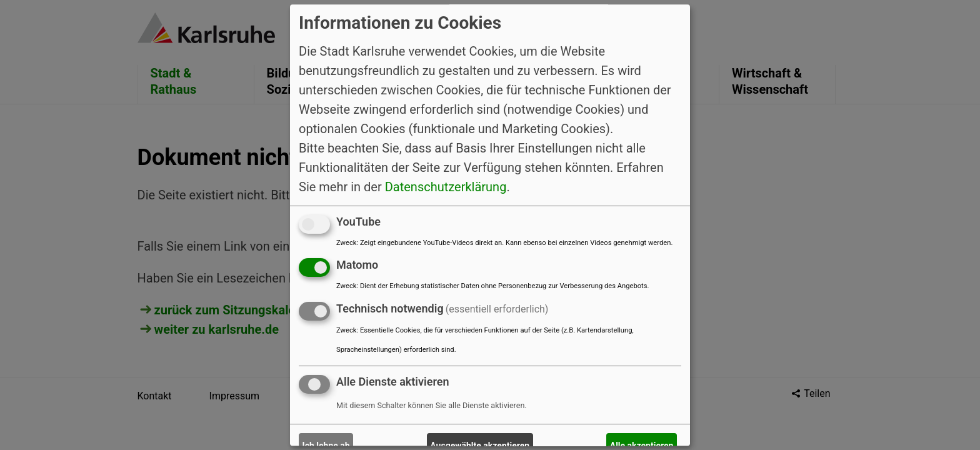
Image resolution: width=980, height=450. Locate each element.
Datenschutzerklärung (446, 187)
